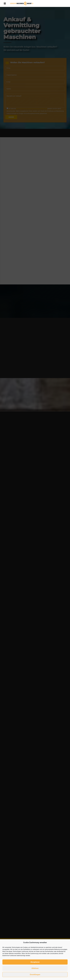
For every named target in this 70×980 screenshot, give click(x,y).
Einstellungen (35, 975)
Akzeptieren (35, 962)
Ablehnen (35, 968)
